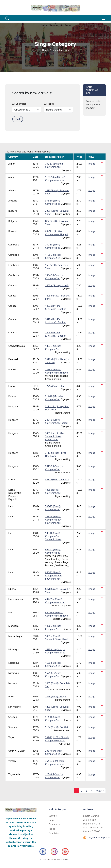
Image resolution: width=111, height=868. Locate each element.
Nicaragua (14, 649)
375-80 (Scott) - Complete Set (53, 202)
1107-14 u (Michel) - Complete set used (56, 179)
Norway (13, 683)
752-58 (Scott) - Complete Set (53, 246)
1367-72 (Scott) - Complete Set (54, 347)
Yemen (12, 761)
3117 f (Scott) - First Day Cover (55, 454)
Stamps (53, 816)
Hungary (13, 406)
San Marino (15, 707)
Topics (52, 829)
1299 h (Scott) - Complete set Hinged (57, 371)
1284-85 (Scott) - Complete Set (54, 776)
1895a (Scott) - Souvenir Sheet (53, 491)
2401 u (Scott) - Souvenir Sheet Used (56, 421)
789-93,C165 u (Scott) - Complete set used (57, 739)
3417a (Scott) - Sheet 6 (57, 480)
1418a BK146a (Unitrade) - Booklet (56, 321)
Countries (54, 833)
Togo (11, 737)
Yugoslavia (14, 774)
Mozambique (15, 636)
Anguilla (13, 201)
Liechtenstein (16, 599)
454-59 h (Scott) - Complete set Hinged (57, 614)
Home (45, 50)
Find (18, 119)
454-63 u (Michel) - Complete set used (55, 763)
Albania (12, 190)
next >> (100, 791)
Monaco (13, 612)
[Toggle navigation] (103, 18)
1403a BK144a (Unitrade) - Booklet (56, 307)
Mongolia (13, 626)
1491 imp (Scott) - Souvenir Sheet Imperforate (54, 436)
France (12, 369)
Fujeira (12, 396)
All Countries (19, 104)
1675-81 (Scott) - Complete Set (54, 675)
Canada (12, 285)
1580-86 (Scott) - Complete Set (54, 664)
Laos (11, 506)
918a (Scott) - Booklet (57, 727)
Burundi (13, 231)
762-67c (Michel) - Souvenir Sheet (55, 165)
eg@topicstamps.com (94, 837)
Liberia (12, 589)
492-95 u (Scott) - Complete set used (55, 601)
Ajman (12, 164)
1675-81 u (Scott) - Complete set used (55, 651)
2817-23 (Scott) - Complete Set (54, 468)
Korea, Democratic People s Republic (15, 495)
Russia (12, 697)
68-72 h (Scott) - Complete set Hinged (57, 233)
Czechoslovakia (17, 346)
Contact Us (54, 824)
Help (51, 820)
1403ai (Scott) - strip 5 (57, 285)
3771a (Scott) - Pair (55, 386)
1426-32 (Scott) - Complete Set (54, 627)
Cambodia (14, 245)
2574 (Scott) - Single (56, 697)
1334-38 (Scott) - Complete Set (54, 277)
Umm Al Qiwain (17, 751)
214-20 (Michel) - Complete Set (54, 398)
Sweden (13, 717)
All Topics (49, 104)
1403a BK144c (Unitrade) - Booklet (56, 334)
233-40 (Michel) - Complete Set (54, 752)
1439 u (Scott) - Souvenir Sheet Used (56, 638)
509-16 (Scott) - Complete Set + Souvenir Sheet (53, 536)
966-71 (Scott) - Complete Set (53, 551)
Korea (12, 480)
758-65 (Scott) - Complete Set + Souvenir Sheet (53, 520)
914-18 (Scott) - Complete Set (53, 719)
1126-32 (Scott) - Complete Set (54, 256)
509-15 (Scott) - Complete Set (53, 508)
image (92, 164)
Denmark (13, 359)
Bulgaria (13, 211)
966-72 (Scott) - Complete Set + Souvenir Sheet (53, 576)
